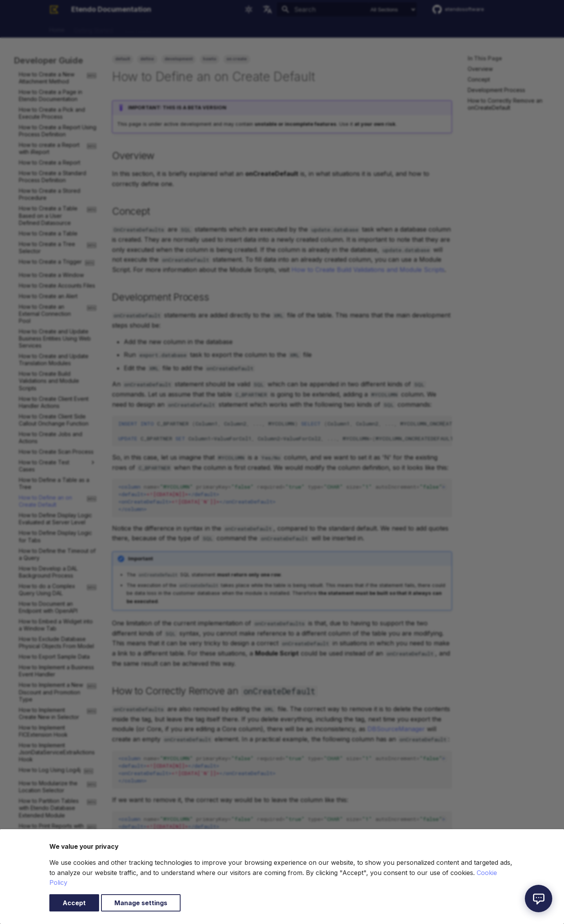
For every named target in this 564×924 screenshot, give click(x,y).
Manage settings (141, 903)
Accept (74, 903)
